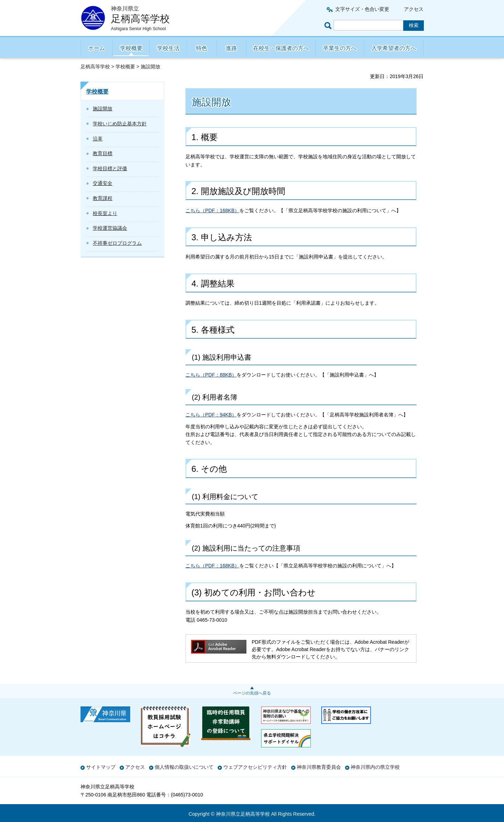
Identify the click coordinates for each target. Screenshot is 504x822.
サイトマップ (101, 767)
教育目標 (103, 153)
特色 (202, 48)
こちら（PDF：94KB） (211, 415)
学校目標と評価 (110, 168)
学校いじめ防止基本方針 (120, 124)
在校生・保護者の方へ (281, 48)
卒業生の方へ (340, 48)
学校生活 (168, 48)
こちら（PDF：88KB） (211, 375)
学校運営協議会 (110, 228)
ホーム (97, 48)
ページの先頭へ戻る (252, 693)
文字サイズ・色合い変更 (362, 9)
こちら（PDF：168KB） (212, 210)
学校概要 (131, 48)
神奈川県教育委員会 (319, 767)
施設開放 (103, 109)
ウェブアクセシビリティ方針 (255, 767)
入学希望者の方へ (394, 48)
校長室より (105, 213)
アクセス (414, 9)
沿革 (98, 139)
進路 (231, 48)
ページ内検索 (329, 25)
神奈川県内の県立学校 (375, 767)
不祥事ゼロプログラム (117, 243)
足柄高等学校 (95, 67)
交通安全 (103, 183)
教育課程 (103, 198)
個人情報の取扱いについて (184, 767)
